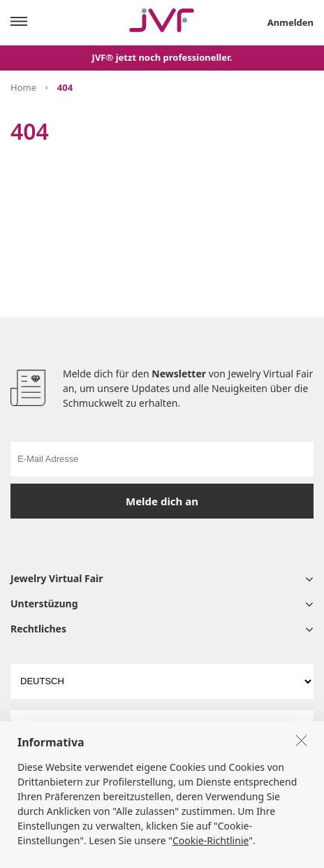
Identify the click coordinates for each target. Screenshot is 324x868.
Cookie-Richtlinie (211, 856)
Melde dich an (162, 501)
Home (23, 87)
